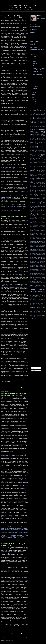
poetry (32, 260)
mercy (38, 235)
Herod (37, 193)
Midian (42, 236)
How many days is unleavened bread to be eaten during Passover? (14, 180)
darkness (2, 528)
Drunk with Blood (34, 166)
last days (43, 220)
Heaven (32, 192)
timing (42, 303)
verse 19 (21, 495)
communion (32, 152)
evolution (42, 173)
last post (2, 29)
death (42, 158)
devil (31, 162)
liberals (32, 224)
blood (22, 527)
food (43, 180)
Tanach (32, 31)
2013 (33, 98)
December (35, 88)
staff (33, 294)
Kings (43, 219)
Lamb (21, 384)
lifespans (36, 224)
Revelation (39, 273)
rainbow (36, 269)
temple (38, 301)
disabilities (44, 162)
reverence (44, 273)
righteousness (34, 275)
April (34, 65)
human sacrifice (33, 199)
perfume (33, 256)
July (34, 83)
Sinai (37, 288)
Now (2, 493)
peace (35, 255)
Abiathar (36, 109)
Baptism (33, 125)
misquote (44, 237)
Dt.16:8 (21, 182)
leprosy (43, 221)
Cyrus (43, 156)
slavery (12, 197)
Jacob (39, 208)
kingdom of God (38, 219)
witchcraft (35, 315)
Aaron (6, 629)
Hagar (39, 191)
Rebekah (34, 271)
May (34, 67)
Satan (44, 280)
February (35, 61)
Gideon (35, 186)
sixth (27, 418)
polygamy (41, 260)
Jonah (36, 213)
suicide (37, 298)
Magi (43, 227)
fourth (14, 417)
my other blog (6, 570)
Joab (34, 212)
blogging (23, 629)
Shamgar (33, 287)
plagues (19, 385)
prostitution (32, 267)
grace (36, 191)
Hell (43, 192)
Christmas (44, 148)
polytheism (21, 208)
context (44, 152)
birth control (43, 134)
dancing (37, 157)
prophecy (41, 265)
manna (35, 228)
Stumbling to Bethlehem (35, 297)
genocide (32, 185)
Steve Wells (35, 295)
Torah (10, 209)
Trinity (38, 309)
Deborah (32, 160)
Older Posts (26, 638)
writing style (33, 318)
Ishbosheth (32, 206)
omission (32, 248)
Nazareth (43, 244)
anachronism (38, 116)
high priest (42, 193)
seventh (19, 417)
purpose (42, 267)
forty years (38, 181)
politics (36, 260)
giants (31, 186)
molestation (38, 239)
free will (43, 181)
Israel (8, 208)
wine (31, 315)
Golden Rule (37, 188)
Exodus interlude (9, 582)
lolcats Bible (33, 34)
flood (39, 180)
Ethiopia (44, 172)
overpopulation (42, 251)
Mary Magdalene (39, 229)
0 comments (17, 539)
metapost (32, 236)
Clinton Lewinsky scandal (41, 149)
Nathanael (38, 244)
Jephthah (44, 209)
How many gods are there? (22, 106)
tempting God (33, 302)
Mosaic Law (36, 241)
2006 (33, 58)
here (5, 490)
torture (37, 306)
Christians (39, 148)
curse (40, 156)
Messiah (43, 235)
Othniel (42, 249)
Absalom (42, 110)
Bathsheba (43, 127)
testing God (33, 303)
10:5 (7, 511)
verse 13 (11, 32)
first (12, 417)
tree (43, 307)
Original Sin (36, 249)
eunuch (33, 173)
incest (44, 201)
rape (39, 269)
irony (33, 205)
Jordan (44, 213)
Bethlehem (43, 128)
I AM (36, 200)
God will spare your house (17, 287)
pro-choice (41, 264)
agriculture (42, 113)
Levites (43, 223)
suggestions (32, 298)
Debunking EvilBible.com (35, 43)
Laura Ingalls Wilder (15, 530)
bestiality (39, 128)
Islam (41, 207)
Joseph (33, 214)
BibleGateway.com (34, 29)
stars (36, 294)
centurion (32, 145)
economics (37, 168)
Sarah (38, 280)
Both (23, 579)
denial (37, 161)
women (43, 315)
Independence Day (35, 203)
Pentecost (39, 255)
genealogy (34, 184)
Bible (5, 206)
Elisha (43, 169)
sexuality (32, 285)
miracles (12, 531)
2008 (33, 92)
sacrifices (9, 532)
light (40, 224)
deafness (39, 158)
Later (6, 475)
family (35, 176)
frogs (17, 528)
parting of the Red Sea (35, 253)
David (42, 157)
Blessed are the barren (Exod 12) (10, 16)
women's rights (33, 317)
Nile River (22, 531)
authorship (36, 124)
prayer (42, 261)
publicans (38, 267)
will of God (11, 632)
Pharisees (38, 257)
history (32, 194)
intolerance (37, 204)
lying (40, 226)
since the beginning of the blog (7, 606)
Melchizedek (33, 233)
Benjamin (35, 128)
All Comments (34, 371)
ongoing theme (25, 33)
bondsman (37, 137)
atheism (32, 124)
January (35, 60)
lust (33, 227)
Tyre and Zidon (33, 310)
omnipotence (37, 248)
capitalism (39, 142)
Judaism (11, 208)
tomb (39, 305)
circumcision (34, 149)
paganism (10, 385)
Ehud (36, 169)
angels (40, 117)
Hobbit (37, 194)
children (23, 206)
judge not (44, 216)
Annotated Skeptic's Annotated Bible (23, 7)
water (38, 313)
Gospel (8, 384)
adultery (37, 113)
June (34, 81)
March (34, 63)
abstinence (32, 112)
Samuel (32, 280)
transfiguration (33, 307)
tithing (36, 305)
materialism (42, 231)
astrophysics (42, 123)
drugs (44, 165)
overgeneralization (34, 251)
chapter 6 (3, 549)
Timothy (32, 305)
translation (39, 307)
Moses (6, 385)
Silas (45, 287)
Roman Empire (41, 275)
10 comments (17, 387)
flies (15, 528)
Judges (33, 217)
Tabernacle (42, 299)
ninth (3, 420)
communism (39, 152)
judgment (39, 217)
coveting (32, 154)
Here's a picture (8, 518)
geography (42, 185)
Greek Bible (33, 33)
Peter (42, 256)
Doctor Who (38, 164)
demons (32, 161)
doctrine (43, 164)
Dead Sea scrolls (33, 158)
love (41, 225)
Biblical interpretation (12, 206)
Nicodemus (38, 245)
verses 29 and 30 (4, 52)
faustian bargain (42, 177)
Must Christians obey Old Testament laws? (11, 167)
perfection (44, 255)
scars (37, 281)
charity (44, 145)
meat (43, 232)
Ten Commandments (40, 302)
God (20, 207)
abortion (44, 109)
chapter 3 (3, 236)
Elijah (39, 169)
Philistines (32, 259)
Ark (31, 121)
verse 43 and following (6, 199)
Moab (33, 239)
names (33, 244)
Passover (16, 208)
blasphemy (34, 136)
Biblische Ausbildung (34, 48)
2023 (33, 101)
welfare (36, 314)
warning (15, 386)
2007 (33, 91)
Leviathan (32, 223)
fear (36, 178)
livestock (5, 531)
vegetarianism (39, 310)
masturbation (37, 231)
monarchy (43, 239)
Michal (38, 236)
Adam (32, 113)
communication (42, 150)
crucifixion (42, 154)
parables (37, 252)
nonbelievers (32, 247)
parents (43, 252)
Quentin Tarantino (33, 268)
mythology (37, 243)
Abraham (34, 110)
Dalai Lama (32, 157)
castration (33, 144)
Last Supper (32, 221)
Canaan (33, 141)
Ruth (36, 276)
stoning (42, 295)
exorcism (37, 174)
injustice (32, 204)
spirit (44, 293)
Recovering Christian (41, 271)
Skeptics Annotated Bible (6, 386)
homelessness (34, 197)
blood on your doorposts (5, 287)
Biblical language (35, 134)
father (37, 177)
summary (41, 298)
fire (40, 178)
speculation (39, 293)
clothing (33, 150)
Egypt (8, 207)
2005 (33, 56)
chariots (41, 145)
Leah (39, 221)
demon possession (40, 160)
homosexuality (41, 197)
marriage (44, 228)
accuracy (38, 112)
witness (39, 315)
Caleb (44, 140)
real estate (43, 269)
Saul (33, 281)
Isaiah (41, 205)
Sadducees (38, 277)
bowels (33, 138)
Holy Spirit (43, 196)
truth (41, 309)
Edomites (43, 168)
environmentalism (42, 170)
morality (32, 241)
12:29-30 (11, 242)
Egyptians (9, 528)
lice (19, 530)
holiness (42, 194)
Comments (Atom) (10, 640)
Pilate (38, 259)
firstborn (16, 207)
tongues (43, 305)
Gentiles (38, 185)
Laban (35, 220)
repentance (41, 272)
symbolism (33, 299)
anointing (44, 119)
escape (23, 383)
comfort (37, 150)
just (43, 217)
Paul (31, 255)
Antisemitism (34, 120)
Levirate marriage (38, 223)
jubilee (43, 215)
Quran (39, 268)
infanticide (3, 208)
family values (40, 176)
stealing (17, 196)
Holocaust (32, 196)
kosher (32, 220)
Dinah (40, 162)
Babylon (44, 124)
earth (33, 168)
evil (39, 173)
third (25, 418)
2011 (33, 96)
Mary (33, 229)
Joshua (38, 214)
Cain (41, 140)
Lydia (36, 227)
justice (9, 530)
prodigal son (35, 265)
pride (23, 385)
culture (36, 156)
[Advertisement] (36, 342)
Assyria (32, 122)
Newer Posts (3, 638)
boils (24, 527)
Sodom (44, 291)
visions (39, 312)
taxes (35, 301)
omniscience (43, 248)
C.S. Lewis (38, 140)
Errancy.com (33, 45)
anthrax (9, 527)
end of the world (34, 170)
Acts (42, 112)
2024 (33, 103)
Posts (33, 368)
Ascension (36, 121)
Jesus (44, 210)
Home (15, 638)
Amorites (32, 116)
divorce (33, 164)
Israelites (2, 530)
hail (27, 528)
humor (43, 198)
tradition (42, 306)
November (35, 87)
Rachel (43, 268)
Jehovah (32, 209)
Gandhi (40, 182)
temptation (43, 301)
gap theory (44, 182)
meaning (38, 232)
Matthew (32, 232)
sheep (37, 287)
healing (43, 190)
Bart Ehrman (34, 127)
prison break (36, 264)
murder (32, 243)
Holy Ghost (37, 196)
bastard (38, 127)
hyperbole (23, 207)
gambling (36, 182)
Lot (38, 225)
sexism (42, 284)
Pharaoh (25, 531)
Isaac (37, 205)
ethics (39, 172)
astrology (37, 123)
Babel (40, 124)
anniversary (39, 119)
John (38, 212)
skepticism (20, 631)
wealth (33, 314)
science (42, 281)
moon (43, 240)
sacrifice (32, 277)
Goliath (42, 188)
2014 (33, 100)
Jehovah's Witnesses (38, 209)
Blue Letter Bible (34, 28)
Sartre (41, 280)
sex (37, 284)
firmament (44, 178)
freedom (32, 182)
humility (39, 199)
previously (25, 107)
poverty (38, 261)
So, (1, 106)
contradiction (35, 153)
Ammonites (42, 115)
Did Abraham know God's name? (9, 552)
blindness (39, 136)
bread (19, 206)
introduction (43, 204)
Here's (23, 192)
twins (43, 309)
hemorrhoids (32, 193)
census (43, 144)
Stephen (44, 294)
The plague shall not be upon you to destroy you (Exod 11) (14, 218)
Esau (31, 172)
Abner (40, 109)
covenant (42, 153)
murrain (18, 531)
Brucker (8, 210)
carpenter (44, 142)
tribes (34, 309)
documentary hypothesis (34, 165)
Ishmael (37, 206)
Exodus (11, 207)
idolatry (40, 201)
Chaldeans (36, 145)
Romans (32, 276)
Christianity (3, 207)
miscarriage (39, 237)
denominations (42, 161)
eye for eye (42, 174)
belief (31, 128)
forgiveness (32, 181)
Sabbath (41, 276)
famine (44, 176)
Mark (39, 228)
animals (33, 119)
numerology (42, 247)
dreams (41, 165)
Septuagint (44, 283)
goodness (32, 189)
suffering (42, 297)
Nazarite (32, 245)
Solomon (33, 293)
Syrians (38, 299)
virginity (34, 311)
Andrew (36, 117)
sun (45, 298)
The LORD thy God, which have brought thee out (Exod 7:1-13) (14, 545)
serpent (33, 284)
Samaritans (35, 279)
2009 (33, 94)
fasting (33, 177)
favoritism (32, 178)
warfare (44, 311)
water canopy (43, 313)
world (39, 317)
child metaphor (35, 146)
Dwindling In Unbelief (35, 41)
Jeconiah (43, 208)
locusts (8, 531)
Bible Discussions (34, 46)
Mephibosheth (33, 235)
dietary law (35, 162)
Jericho (33, 211)
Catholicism (38, 144)
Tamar (31, 301)
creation (37, 154)
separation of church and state (35, 283)
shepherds (41, 287)
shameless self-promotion (11, 631)
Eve (36, 173)
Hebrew (38, 192)
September (35, 85)
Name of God (17, 630)
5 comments (17, 210)
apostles (43, 120)
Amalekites (37, 114)
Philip (43, 257)
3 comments (17, 633)
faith (31, 176)
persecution (38, 256)
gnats (23, 528)
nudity (37, 247)
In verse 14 (3, 164)
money (34, 240)
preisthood (33, 263)
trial (31, 309)
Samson (42, 279)
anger (44, 117)
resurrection (33, 273)
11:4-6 (8, 240)
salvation (44, 277)
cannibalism (39, 141)
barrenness (43, 125)
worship (43, 317)
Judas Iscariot (38, 216)
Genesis (20, 528)
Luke (44, 225)
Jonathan (40, 213)
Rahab (32, 269)
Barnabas (38, 125)
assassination (42, 121)
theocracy (38, 304)
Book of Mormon (43, 137)
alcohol (32, 114)
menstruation (41, 233)
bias (33, 130)
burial (40, 138)
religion (5, 532)
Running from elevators (35, 40)
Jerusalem (38, 210)
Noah (43, 245)
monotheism (38, 240)
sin (33, 288)
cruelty (32, 156)
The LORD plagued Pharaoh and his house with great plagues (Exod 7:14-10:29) (13, 394)
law (37, 221)
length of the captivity (5, 197)
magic (31, 228)
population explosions (24, 196)
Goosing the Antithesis (40, 189)
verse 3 (12, 189)
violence (44, 310)
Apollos (39, 120)
